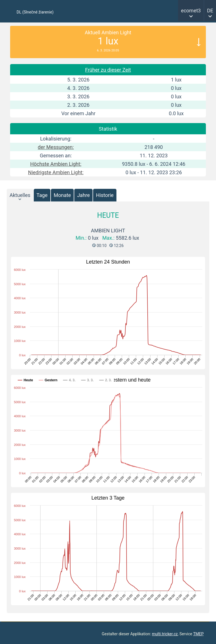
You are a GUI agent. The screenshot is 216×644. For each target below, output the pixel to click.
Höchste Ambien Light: (56, 164)
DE (210, 11)
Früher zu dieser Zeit (108, 70)
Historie (105, 195)
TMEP (198, 634)
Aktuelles (20, 195)
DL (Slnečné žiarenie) (35, 12)
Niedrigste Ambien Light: (56, 172)
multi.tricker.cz (165, 634)
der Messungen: (56, 147)
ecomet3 (191, 11)
